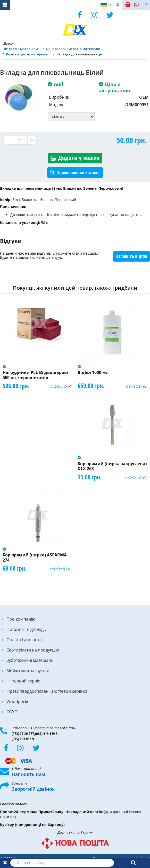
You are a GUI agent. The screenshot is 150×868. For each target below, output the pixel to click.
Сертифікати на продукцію (33, 650)
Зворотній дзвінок (33, 789)
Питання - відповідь (26, 629)
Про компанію (21, 619)
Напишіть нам (28, 774)
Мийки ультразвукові (28, 671)
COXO (12, 712)
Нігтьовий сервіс (23, 681)
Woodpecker (19, 702)
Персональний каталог (78, 173)
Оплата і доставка (24, 640)
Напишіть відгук (131, 256)
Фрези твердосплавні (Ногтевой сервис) (47, 691)
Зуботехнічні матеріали (30, 660)
